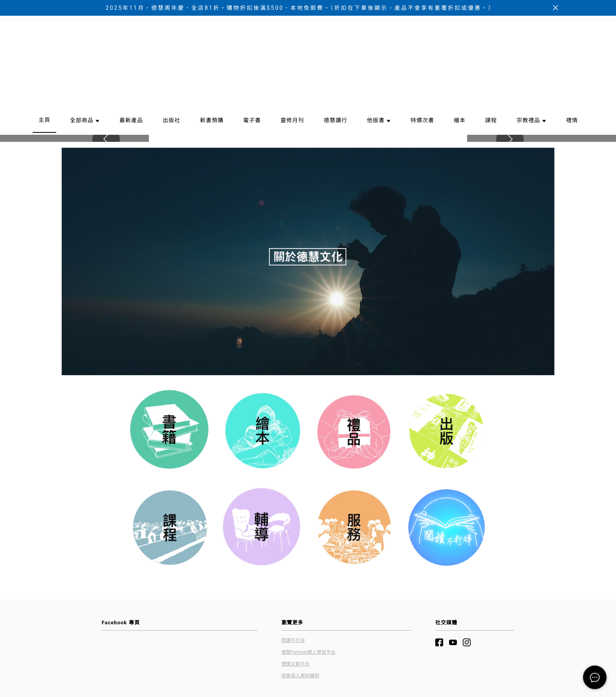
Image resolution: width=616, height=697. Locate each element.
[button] (510, 207)
